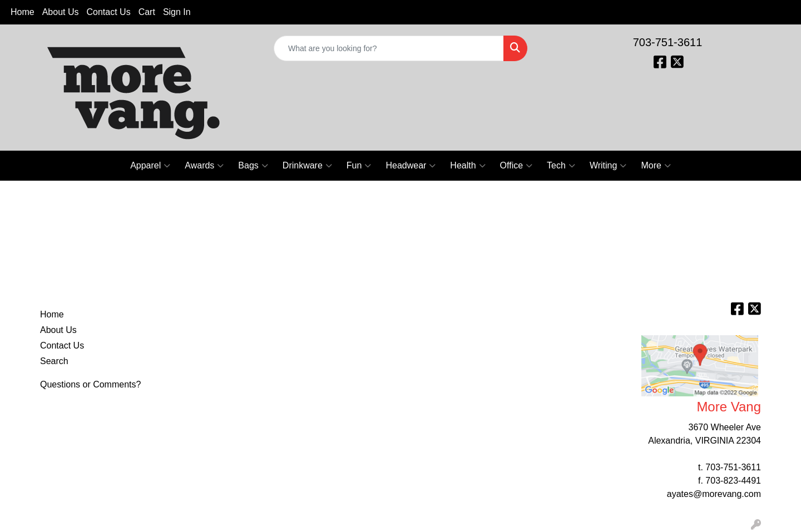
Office (516, 166)
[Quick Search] (389, 48)
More (656, 166)
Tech (561, 166)
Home (23, 12)
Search (54, 361)
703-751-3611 (668, 42)
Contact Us (109, 12)
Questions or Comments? (90, 384)
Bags (253, 166)
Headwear (411, 166)
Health (468, 166)
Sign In (177, 12)
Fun (359, 166)
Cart (147, 12)
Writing (608, 166)
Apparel (150, 166)
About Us (61, 12)
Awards (204, 166)
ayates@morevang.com (714, 494)
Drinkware (307, 166)
